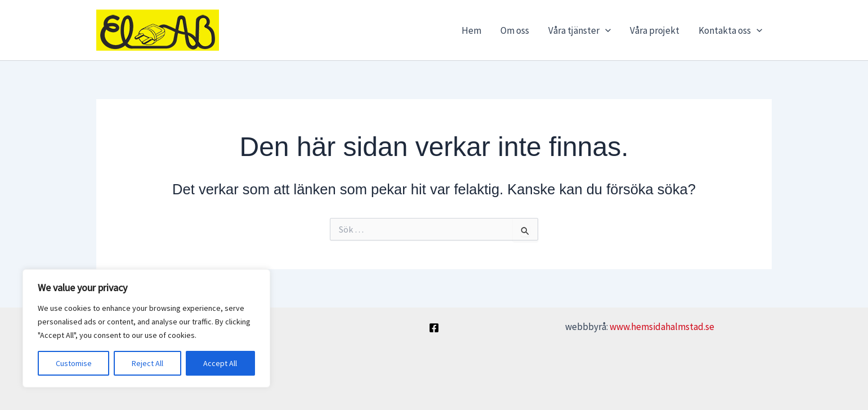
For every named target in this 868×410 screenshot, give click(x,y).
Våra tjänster (580, 30)
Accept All (220, 363)
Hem (471, 30)
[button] (605, 30)
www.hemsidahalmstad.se (662, 327)
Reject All (147, 363)
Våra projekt (655, 30)
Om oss (515, 30)
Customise (74, 363)
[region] (146, 328)
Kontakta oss (730, 30)
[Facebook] (434, 328)
